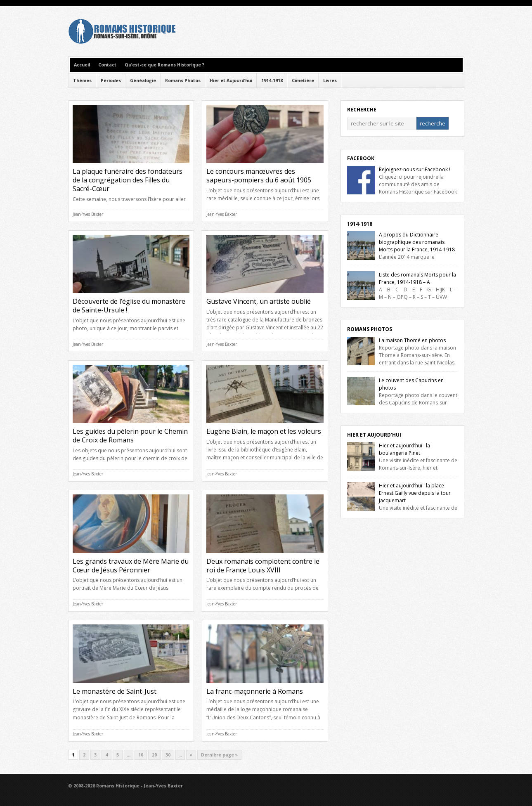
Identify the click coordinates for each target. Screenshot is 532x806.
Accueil (82, 65)
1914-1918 (272, 80)
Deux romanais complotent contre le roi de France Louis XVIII (263, 566)
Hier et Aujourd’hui (231, 80)
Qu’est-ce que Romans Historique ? (164, 65)
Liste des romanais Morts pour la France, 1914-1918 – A (417, 278)
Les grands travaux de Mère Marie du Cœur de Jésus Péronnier (131, 566)
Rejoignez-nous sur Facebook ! (415, 169)
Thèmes (82, 80)
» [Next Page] (191, 755)
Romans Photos (183, 80)
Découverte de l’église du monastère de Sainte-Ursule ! (129, 306)
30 (168, 755)
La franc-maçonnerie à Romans (255, 691)
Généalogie (143, 80)
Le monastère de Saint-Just (115, 691)
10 (141, 755)
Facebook (361, 158)
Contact (107, 65)
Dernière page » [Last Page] (219, 755)
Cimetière (303, 80)
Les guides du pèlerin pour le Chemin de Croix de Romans (130, 436)
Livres (330, 80)
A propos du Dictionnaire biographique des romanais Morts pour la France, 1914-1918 (417, 242)
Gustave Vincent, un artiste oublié (259, 301)
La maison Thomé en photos (412, 340)
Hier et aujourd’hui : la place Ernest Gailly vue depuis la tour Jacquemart (415, 493)
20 (154, 755)
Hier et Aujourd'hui (374, 435)
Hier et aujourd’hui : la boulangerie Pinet (404, 449)
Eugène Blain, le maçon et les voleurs (264, 431)
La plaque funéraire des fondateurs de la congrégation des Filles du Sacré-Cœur (128, 180)
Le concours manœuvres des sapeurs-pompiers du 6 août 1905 (259, 176)
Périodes (111, 80)
